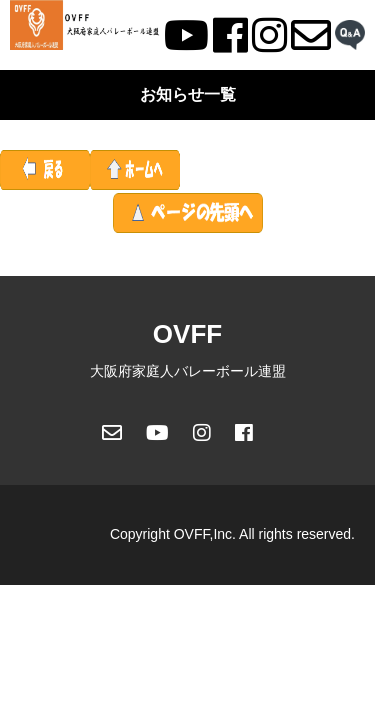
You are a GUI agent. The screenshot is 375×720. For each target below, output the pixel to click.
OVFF (187, 334)
